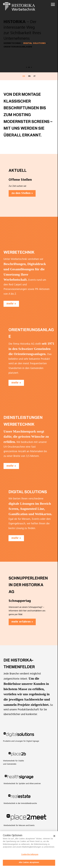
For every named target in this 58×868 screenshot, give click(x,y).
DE (24, 76)
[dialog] (29, 850)
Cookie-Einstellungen (30, 855)
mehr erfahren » (22, 622)
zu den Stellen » (22, 193)
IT (35, 76)
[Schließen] (54, 836)
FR (29, 76)
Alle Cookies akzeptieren (29, 863)
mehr (10, 304)
